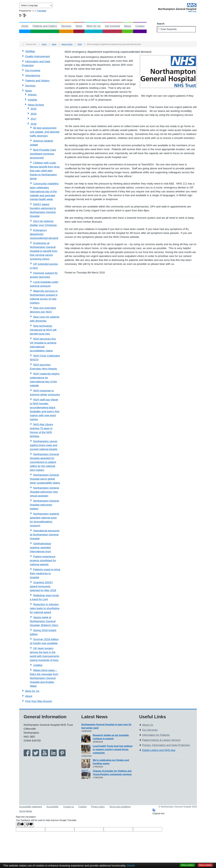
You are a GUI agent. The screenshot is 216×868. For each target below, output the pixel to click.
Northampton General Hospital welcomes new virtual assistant (44, 492)
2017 (33, 119)
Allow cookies (187, 865)
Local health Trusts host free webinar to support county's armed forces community (113, 749)
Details (131, 866)
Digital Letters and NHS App (159, 750)
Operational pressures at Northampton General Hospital (45, 535)
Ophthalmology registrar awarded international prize (41, 547)
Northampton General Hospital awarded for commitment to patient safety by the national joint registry (44, 462)
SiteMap (30, 51)
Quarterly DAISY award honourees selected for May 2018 (43, 586)
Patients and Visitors (45, 26)
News (79, 26)
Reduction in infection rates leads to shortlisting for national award (45, 608)
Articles (32, 95)
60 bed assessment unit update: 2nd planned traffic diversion (45, 132)
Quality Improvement (38, 56)
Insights (32, 100)
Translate (39, 11)
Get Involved (112, 26)
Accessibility (53, 807)
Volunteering (33, 75)
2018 (80, 44)
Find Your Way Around (38, 701)
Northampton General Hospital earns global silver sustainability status (45, 479)
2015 (33, 109)
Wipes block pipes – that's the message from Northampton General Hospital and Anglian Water (44, 678)
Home (25, 26)
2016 (33, 114)
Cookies (82, 807)
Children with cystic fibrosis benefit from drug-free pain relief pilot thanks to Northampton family (45, 171)
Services (66, 26)
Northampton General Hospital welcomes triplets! (44, 505)
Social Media (26, 811)
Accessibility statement (31, 807)
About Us (148, 725)
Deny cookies (205, 865)
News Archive (67, 44)
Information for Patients (156, 735)
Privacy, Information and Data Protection (166, 745)
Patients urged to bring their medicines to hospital (45, 573)
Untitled (38, 665)
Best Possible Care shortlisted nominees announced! (43, 154)
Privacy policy (98, 807)
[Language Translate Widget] (36, 5)
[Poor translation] (29, 825)
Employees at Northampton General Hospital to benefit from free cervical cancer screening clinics (44, 251)
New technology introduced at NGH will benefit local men (43, 330)
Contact (140, 26)
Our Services (150, 730)
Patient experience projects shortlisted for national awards (43, 560)
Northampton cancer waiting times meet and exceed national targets (44, 445)
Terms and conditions (120, 807)
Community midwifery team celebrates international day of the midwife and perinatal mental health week (44, 191)
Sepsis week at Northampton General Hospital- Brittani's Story (44, 621)
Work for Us (94, 26)
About (128, 26)
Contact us (69, 807)
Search (161, 24)
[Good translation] (20, 825)
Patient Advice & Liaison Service (161, 740)
